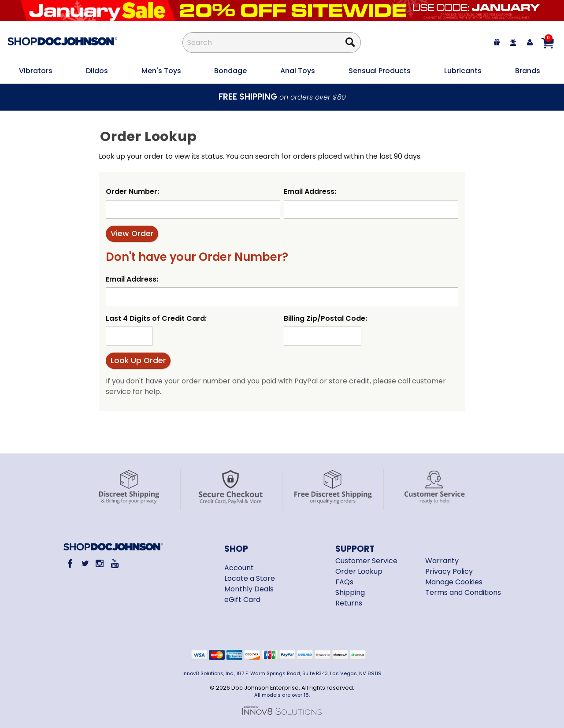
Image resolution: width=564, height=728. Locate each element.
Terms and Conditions (463, 592)
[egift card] (497, 43)
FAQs (344, 582)
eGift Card (242, 600)
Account (239, 568)
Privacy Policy (449, 571)
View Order (132, 234)
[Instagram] (100, 563)
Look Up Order (138, 360)
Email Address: (310, 191)
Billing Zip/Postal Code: (325, 318)
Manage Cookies (454, 582)
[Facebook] (70, 563)
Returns (349, 603)
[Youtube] (114, 563)
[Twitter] (85, 563)
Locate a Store (250, 578)
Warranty (442, 561)
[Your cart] (547, 43)
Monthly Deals (249, 589)
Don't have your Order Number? (197, 257)
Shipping (350, 592)
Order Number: (132, 191)
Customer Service (366, 561)
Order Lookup (359, 571)
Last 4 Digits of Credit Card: (156, 318)
